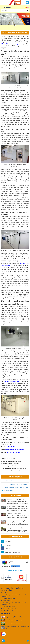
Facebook (5, 549)
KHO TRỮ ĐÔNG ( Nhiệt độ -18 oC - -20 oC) (15, 484)
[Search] (27, 11)
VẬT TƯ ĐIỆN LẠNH (8, 491)
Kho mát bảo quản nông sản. (14, 514)
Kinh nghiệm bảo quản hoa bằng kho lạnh (17, 528)
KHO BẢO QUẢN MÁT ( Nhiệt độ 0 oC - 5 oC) (15, 487)
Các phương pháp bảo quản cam (10, 466)
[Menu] (27, 3)
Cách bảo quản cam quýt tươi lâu (10, 464)
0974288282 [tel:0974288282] (12, 598)
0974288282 (7, 7)
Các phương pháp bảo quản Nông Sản (16, 521)
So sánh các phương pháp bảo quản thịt (12, 471)
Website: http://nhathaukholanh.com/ (11, 610)
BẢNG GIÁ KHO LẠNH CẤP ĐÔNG (16, 499)
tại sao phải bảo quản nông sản (11, 44)
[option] (15, 19)
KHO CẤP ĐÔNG (8, 481)
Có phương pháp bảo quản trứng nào (11, 461)
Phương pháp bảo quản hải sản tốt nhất (17, 507)
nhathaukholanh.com (13, 452)
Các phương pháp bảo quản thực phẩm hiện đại (14, 468)
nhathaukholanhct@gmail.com (15, 450)
